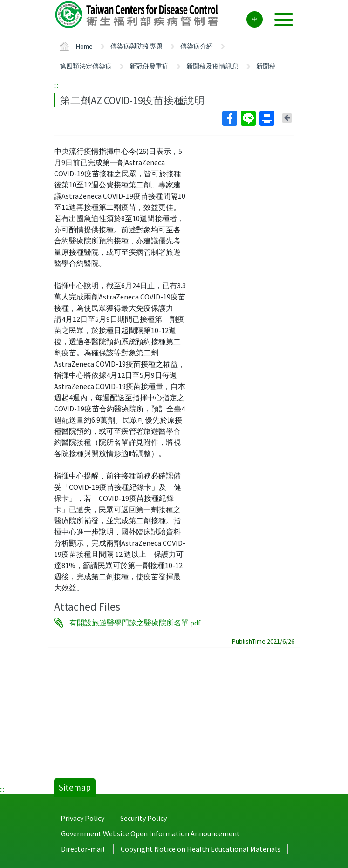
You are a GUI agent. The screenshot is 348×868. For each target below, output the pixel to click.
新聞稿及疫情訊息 (212, 66)
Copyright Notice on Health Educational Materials (201, 849)
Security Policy (143, 818)
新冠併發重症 (149, 66)
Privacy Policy (82, 818)
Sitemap (75, 787)
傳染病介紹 (197, 46)
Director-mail (83, 849)
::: (56, 85)
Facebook (229, 118)
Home (84, 46)
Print (266, 118)
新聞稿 (266, 66)
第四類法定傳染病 (86, 66)
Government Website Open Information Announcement (150, 833)
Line (248, 118)
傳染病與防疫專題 (136, 46)
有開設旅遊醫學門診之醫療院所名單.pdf (135, 623)
